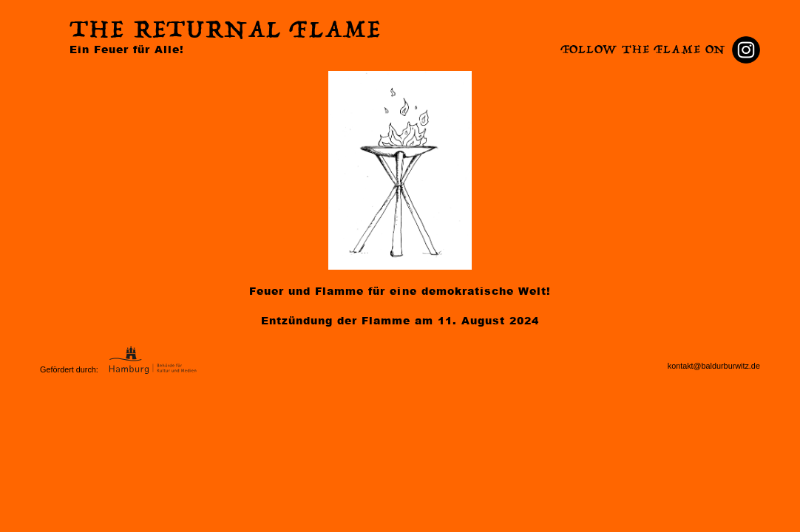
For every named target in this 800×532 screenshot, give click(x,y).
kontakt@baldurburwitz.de (714, 366)
